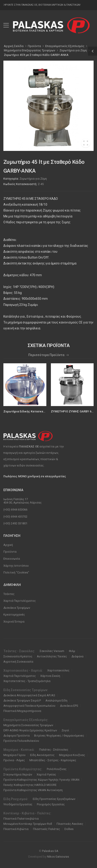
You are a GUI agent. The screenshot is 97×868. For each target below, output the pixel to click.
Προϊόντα (10, 552)
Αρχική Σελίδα (14, 46)
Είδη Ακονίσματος (42, 755)
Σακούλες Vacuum (52, 651)
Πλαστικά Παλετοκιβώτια (21, 819)
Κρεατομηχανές (14, 615)
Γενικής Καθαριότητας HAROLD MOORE (30, 785)
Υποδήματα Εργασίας (18, 804)
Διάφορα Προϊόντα (17, 736)
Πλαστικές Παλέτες (46, 829)
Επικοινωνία (12, 559)
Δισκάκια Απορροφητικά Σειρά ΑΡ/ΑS (29, 695)
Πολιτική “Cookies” (16, 572)
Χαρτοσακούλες (58, 670)
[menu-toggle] (6, 25)
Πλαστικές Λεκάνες (70, 824)
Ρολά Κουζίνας (57, 769)
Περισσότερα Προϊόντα (46, 355)
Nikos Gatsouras (58, 857)
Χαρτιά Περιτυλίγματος (20, 601)
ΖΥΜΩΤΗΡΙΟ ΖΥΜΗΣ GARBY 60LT (73, 411)
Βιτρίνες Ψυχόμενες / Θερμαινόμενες (59, 736)
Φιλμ (72, 651)
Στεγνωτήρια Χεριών (18, 774)
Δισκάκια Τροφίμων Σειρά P (22, 700)
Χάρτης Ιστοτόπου (16, 566)
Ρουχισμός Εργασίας (51, 804)
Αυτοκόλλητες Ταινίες (52, 656)
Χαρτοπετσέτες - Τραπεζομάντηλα (27, 681)
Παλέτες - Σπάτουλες (54, 750)
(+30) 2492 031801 (15, 523)
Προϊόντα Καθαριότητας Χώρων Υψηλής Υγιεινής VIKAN (41, 780)
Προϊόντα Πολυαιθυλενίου (21, 741)
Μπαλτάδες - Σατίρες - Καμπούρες (53, 760)
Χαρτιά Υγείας (46, 774)
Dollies (69, 829)
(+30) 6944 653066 (15, 510)
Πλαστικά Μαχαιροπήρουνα (22, 711)
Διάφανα (77, 656)
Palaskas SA (50, 851)
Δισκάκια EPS (69, 706)
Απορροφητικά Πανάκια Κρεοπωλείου (29, 706)
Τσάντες (9, 594)
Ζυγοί (65, 730)
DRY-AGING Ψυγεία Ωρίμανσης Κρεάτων (30, 730)
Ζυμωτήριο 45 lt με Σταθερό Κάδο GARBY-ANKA (36, 55)
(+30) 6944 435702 (15, 517)
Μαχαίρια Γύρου (14, 755)
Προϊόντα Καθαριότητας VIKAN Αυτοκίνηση (33, 790)
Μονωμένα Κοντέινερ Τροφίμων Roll (28, 824)
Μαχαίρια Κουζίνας (72, 755)
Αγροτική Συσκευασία (18, 662)
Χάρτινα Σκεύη (50, 676)
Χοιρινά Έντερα (14, 622)
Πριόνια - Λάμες (14, 760)
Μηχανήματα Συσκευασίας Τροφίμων (28, 725)
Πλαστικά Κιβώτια (16, 829)
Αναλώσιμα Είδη (56, 700)
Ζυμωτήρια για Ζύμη (33, 179)
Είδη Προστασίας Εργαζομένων (54, 799)
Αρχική (8, 545)
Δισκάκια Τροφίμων (17, 608)
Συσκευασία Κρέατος (18, 656)
